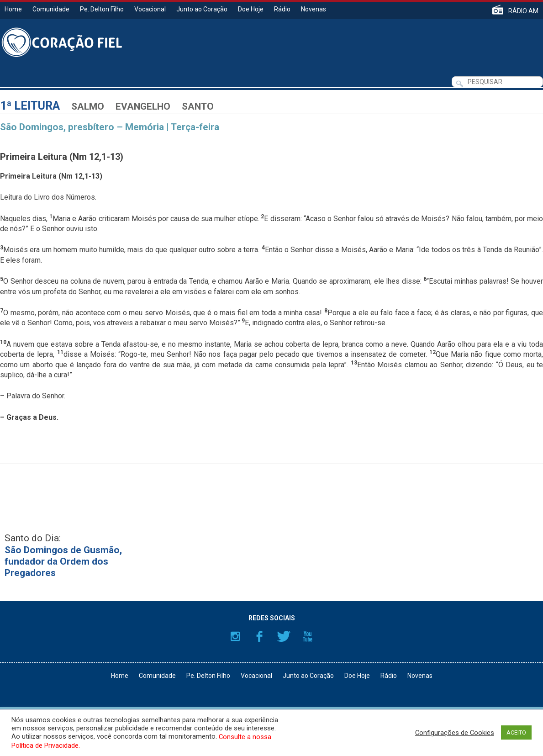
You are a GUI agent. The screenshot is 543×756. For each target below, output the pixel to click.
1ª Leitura (30, 106)
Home (13, 9)
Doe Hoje (251, 9)
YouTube (308, 636)
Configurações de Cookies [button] (455, 733)
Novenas (314, 9)
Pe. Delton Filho (102, 9)
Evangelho (143, 106)
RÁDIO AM (523, 11)
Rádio (282, 9)
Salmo (88, 106)
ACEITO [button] (516, 732)
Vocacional (150, 9)
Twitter (284, 636)
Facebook (259, 636)
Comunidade (51, 9)
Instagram (235, 636)
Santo (198, 106)
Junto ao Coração (202, 9)
